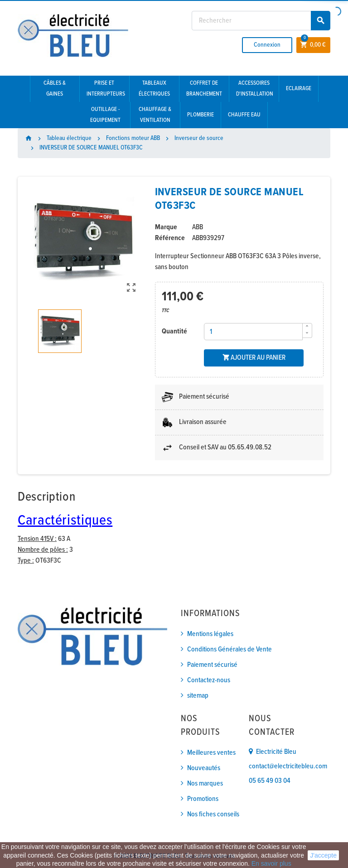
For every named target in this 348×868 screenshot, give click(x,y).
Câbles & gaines (55, 89)
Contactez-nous (209, 680)
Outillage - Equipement (105, 115)
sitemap (198, 696)
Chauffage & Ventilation (155, 115)
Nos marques (205, 784)
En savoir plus (271, 863)
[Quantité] (253, 332)
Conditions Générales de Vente (230, 649)
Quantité (174, 331)
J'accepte (323, 855)
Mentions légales (210, 634)
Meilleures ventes (211, 753)
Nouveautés (204, 768)
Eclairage (299, 89)
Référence (170, 238)
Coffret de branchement (204, 89)
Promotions (203, 799)
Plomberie (201, 115)
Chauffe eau (244, 115)
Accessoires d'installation (255, 89)
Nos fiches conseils (213, 814)
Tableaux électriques (154, 89)
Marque (166, 227)
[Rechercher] (261, 21)
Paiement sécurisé (212, 665)
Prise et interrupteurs (106, 89)
